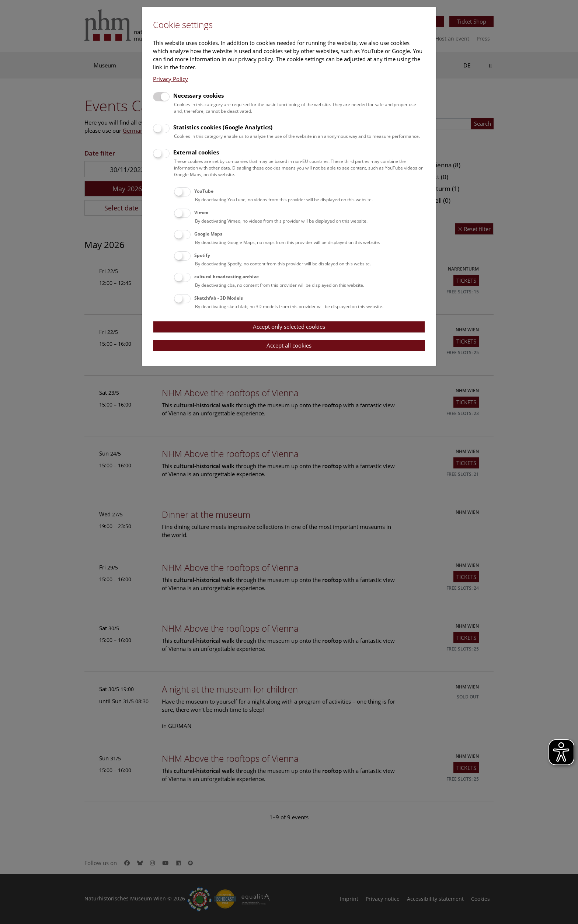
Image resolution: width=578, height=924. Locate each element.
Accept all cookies (289, 345)
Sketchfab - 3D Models (219, 298)
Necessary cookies (199, 95)
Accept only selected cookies (289, 327)
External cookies (196, 152)
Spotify (202, 255)
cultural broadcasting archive (227, 277)
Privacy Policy (170, 79)
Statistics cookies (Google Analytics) (223, 127)
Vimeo (201, 212)
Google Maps (208, 234)
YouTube (204, 191)
